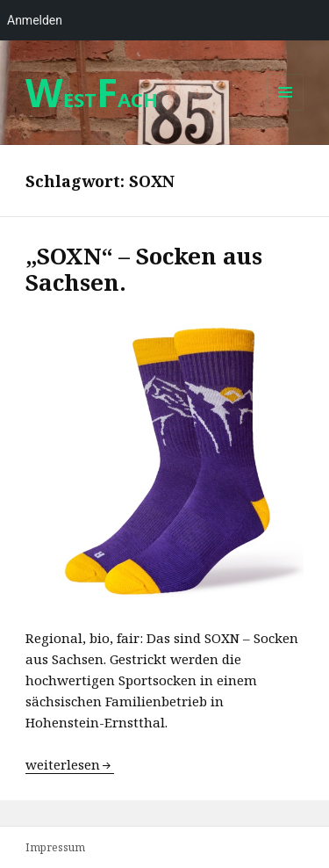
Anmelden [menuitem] (35, 20)
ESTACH (92, 99)
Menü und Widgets (286, 110)
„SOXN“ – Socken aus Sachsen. (144, 269)
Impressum (55, 847)
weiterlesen (70, 764)
